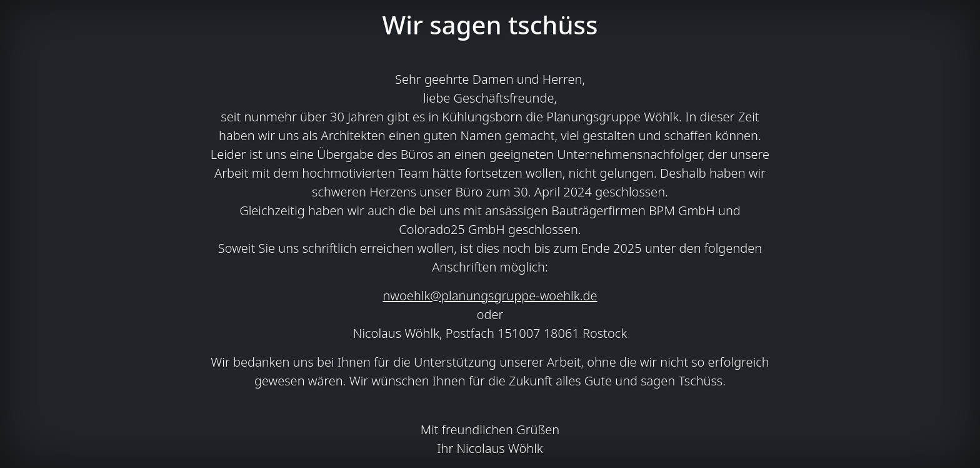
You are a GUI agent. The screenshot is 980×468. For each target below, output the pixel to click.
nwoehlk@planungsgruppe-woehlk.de (490, 296)
